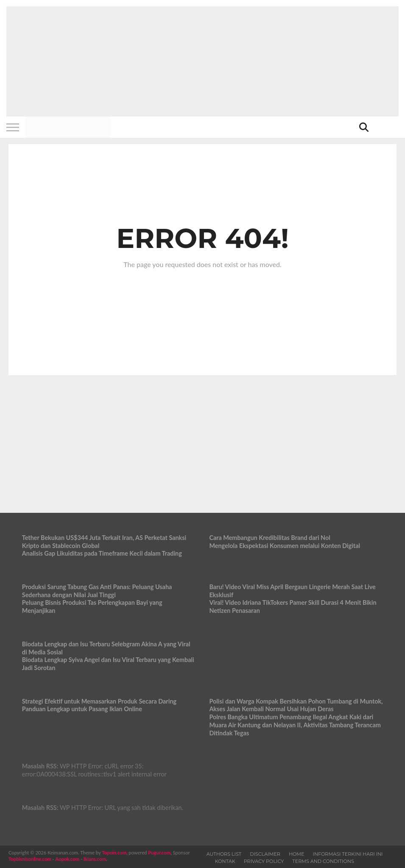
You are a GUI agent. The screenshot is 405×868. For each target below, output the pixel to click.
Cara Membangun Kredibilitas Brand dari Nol (270, 538)
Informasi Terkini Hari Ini (348, 854)
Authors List (224, 854)
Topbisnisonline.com (30, 859)
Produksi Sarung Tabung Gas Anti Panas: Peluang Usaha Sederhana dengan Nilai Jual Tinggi (97, 591)
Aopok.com (68, 859)
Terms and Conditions (323, 861)
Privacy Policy (264, 861)
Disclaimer (265, 854)
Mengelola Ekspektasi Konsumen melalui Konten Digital (285, 546)
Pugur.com (159, 853)
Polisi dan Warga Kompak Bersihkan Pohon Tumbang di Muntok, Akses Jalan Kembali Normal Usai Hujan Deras (296, 705)
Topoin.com (114, 853)
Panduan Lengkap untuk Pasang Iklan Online (82, 709)
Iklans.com (95, 859)
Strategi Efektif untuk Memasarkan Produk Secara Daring (99, 701)
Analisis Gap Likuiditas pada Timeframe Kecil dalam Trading (102, 553)
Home (297, 854)
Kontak (225, 861)
